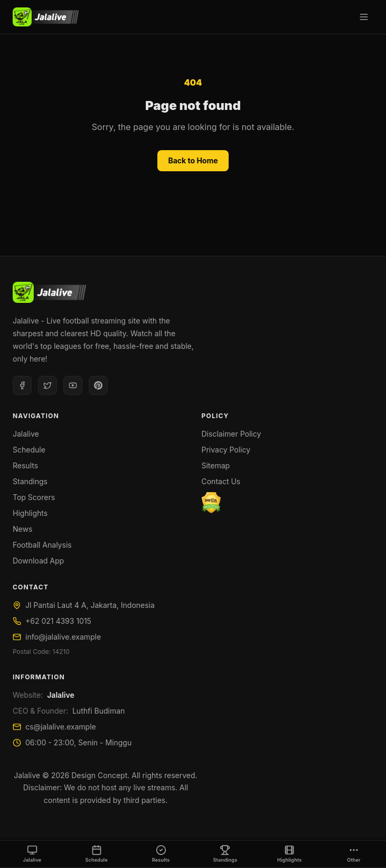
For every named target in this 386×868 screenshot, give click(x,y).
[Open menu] (364, 17)
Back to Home (193, 160)
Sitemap (216, 465)
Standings (30, 481)
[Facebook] (22, 385)
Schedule (29, 450)
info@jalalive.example (63, 637)
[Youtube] (73, 385)
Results (25, 465)
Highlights (30, 513)
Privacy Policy (226, 450)
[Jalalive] (46, 17)
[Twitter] (48, 385)
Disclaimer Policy (232, 434)
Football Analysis (42, 545)
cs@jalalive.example (61, 727)
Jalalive (26, 434)
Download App (38, 561)
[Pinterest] (98, 385)
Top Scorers (34, 497)
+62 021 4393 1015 (58, 621)
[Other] (354, 854)
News (22, 529)
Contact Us (221, 481)
